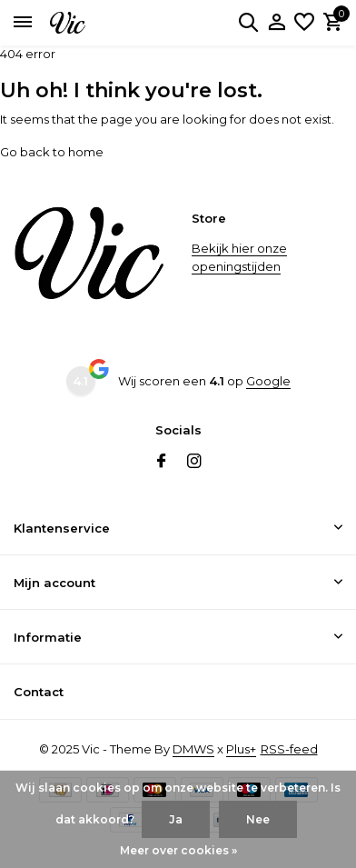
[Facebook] (162, 463)
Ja (176, 819)
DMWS (193, 749)
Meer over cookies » (178, 850)
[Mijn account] (277, 23)
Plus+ (241, 749)
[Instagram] (194, 463)
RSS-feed (289, 749)
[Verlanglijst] (304, 23)
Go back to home (52, 152)
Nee (258, 819)
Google (268, 381)
